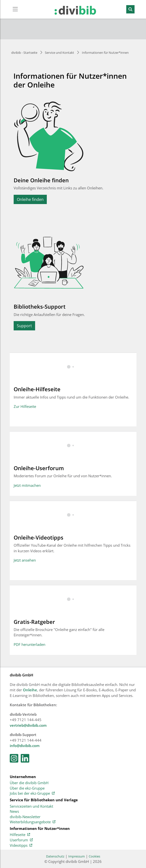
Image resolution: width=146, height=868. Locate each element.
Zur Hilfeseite (25, 406)
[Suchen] (130, 9)
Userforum (21, 840)
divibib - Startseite (24, 53)
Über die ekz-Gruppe (27, 788)
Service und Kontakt (59, 53)
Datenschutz (55, 856)
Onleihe (30, 690)
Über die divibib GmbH (29, 783)
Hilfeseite (20, 835)
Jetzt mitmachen (27, 485)
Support (24, 326)
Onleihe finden (30, 199)
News (14, 812)
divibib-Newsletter (25, 817)
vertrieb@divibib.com (28, 725)
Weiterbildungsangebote (33, 822)
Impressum (77, 856)
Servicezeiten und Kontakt (31, 806)
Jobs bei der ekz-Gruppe (32, 793)
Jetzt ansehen (25, 560)
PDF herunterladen (29, 644)
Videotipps (21, 846)
